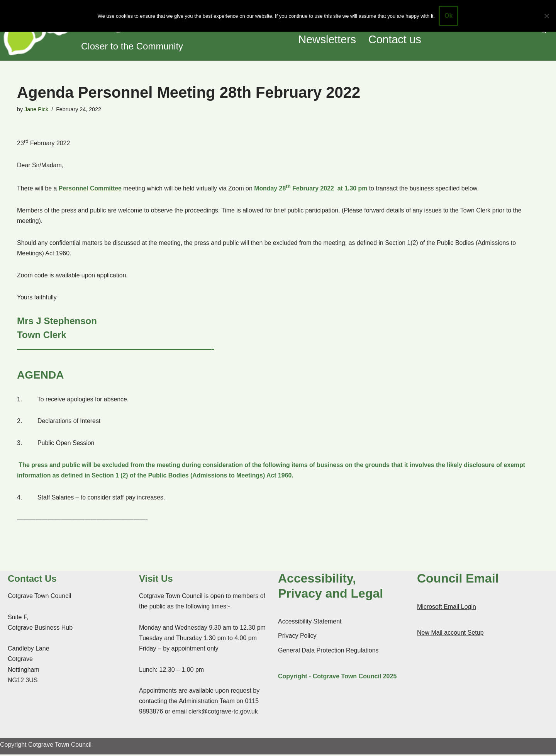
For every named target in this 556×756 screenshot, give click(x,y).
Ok (448, 16)
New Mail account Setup (450, 634)
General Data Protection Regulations (328, 652)
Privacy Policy (297, 638)
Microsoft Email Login (447, 608)
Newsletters (327, 40)
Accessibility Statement (310, 623)
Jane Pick (36, 109)
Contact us (395, 40)
